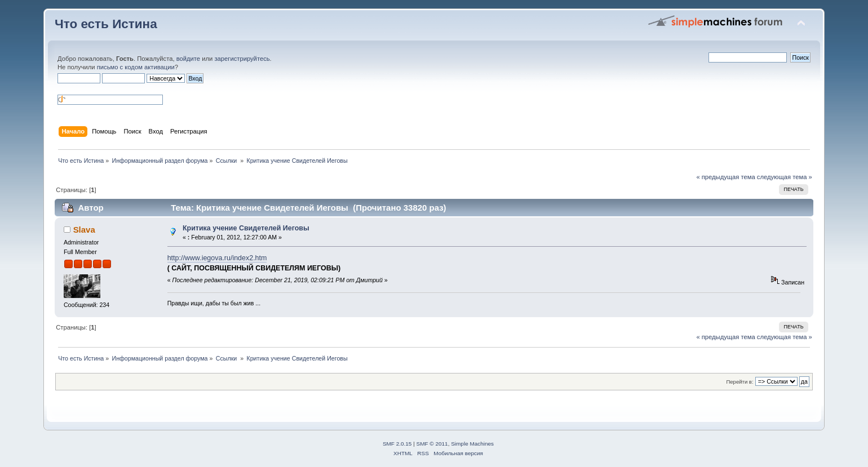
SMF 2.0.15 (397, 444)
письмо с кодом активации (136, 67)
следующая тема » (785, 177)
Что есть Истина (106, 24)
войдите (188, 59)
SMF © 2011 (432, 444)
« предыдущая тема (725, 177)
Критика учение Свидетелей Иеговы (246, 228)
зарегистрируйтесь (242, 59)
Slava (84, 230)
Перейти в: (739, 382)
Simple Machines (472, 444)
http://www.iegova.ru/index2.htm (217, 258)
